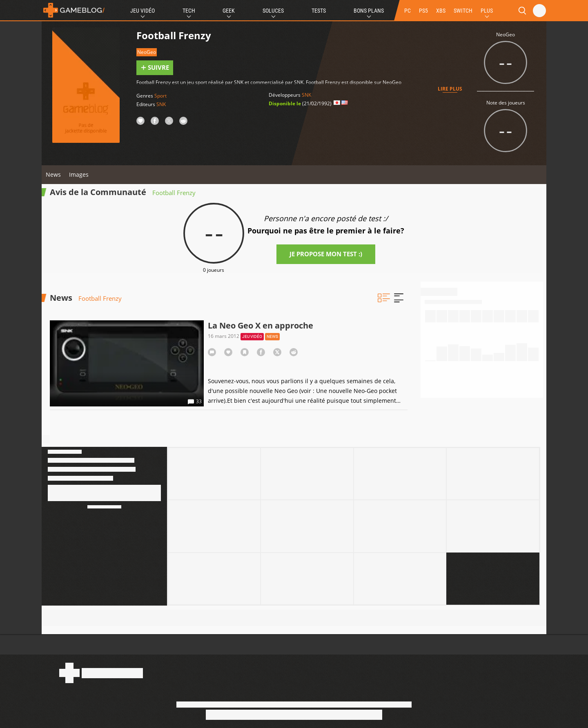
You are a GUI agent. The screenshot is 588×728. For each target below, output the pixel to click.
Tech (189, 11)
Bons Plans (369, 11)
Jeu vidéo (252, 336)
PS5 (423, 11)
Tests (319, 11)
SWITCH (463, 11)
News (53, 174)
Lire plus (450, 89)
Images (79, 174)
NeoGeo (147, 52)
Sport (160, 96)
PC (408, 11)
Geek (229, 11)
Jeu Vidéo (143, 11)
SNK (161, 104)
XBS (441, 11)
